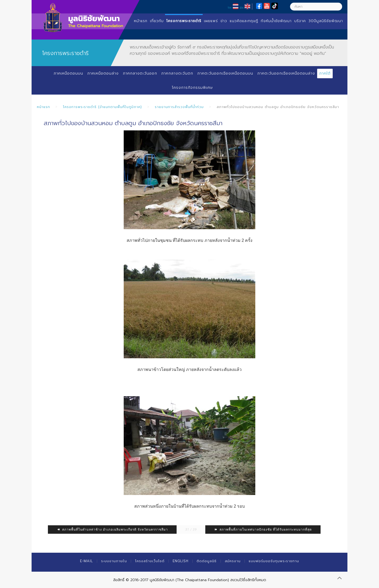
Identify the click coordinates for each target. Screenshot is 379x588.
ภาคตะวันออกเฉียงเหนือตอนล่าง (286, 73)
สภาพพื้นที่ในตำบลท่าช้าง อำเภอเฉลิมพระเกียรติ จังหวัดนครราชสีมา (112, 530)
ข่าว (224, 21)
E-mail (86, 561)
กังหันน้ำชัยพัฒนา (276, 21)
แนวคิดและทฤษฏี (244, 21)
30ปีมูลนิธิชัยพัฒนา (326, 21)
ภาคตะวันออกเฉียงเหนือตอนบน (225, 73)
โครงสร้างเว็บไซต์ (150, 561)
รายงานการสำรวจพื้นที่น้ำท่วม (179, 107)
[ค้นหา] (316, 7)
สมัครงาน (233, 561)
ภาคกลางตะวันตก (177, 73)
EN (242, 8)
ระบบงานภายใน (114, 561)
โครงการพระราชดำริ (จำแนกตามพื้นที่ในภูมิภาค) (102, 107)
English (181, 561)
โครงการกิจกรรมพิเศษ (192, 88)
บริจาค (300, 21)
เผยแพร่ (211, 21)
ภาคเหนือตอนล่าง (103, 73)
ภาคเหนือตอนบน (68, 73)
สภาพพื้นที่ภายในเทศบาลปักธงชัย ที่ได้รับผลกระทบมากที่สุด (263, 530)
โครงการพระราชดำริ (184, 21)
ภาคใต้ (325, 73)
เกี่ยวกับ (157, 21)
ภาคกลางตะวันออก (140, 73)
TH (229, 8)
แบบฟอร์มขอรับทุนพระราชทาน (274, 561)
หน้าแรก (141, 21)
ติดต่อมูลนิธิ (207, 561)
